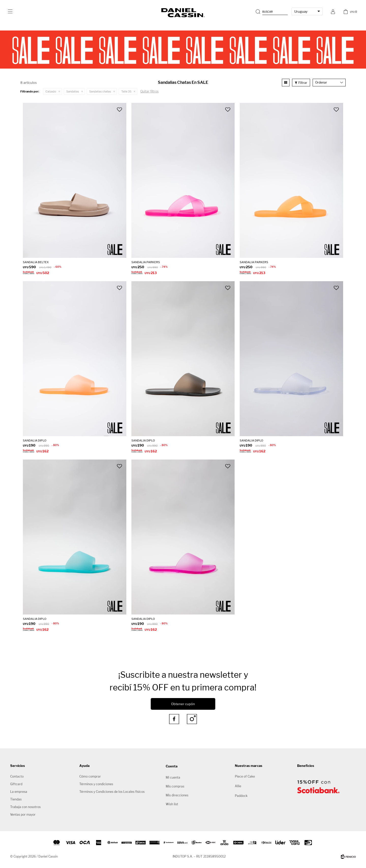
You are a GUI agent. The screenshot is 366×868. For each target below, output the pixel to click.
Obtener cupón (183, 704)
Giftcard (16, 784)
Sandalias (73, 91)
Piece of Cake (245, 776)
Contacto (17, 776)
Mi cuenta (173, 777)
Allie (238, 786)
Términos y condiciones (96, 784)
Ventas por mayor (23, 815)
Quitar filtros (149, 91)
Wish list (172, 804)
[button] (272, 11)
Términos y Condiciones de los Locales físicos (112, 792)
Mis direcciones (177, 795)
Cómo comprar (90, 776)
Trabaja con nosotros (25, 807)
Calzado (51, 91)
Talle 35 (126, 91)
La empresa (19, 792)
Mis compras (175, 786)
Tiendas (16, 799)
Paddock (241, 796)
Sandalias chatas (100, 91)
